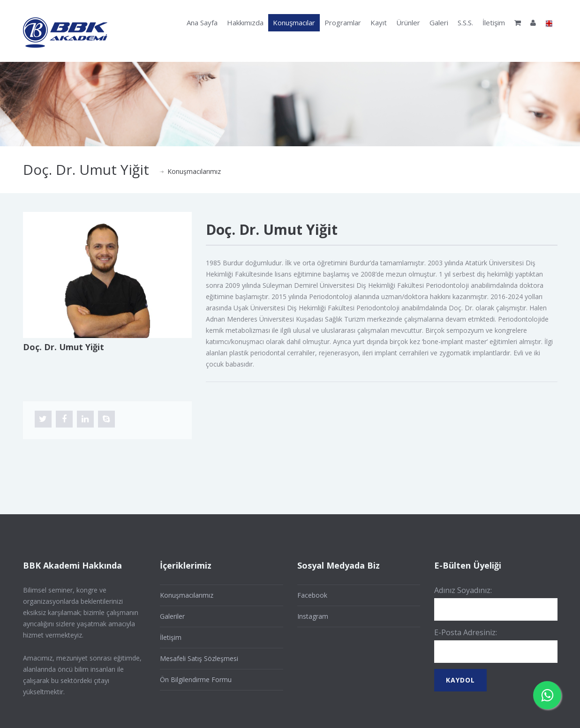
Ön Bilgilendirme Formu (196, 679)
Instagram (313, 616)
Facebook (312, 595)
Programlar (343, 23)
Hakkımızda (245, 23)
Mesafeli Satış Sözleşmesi (199, 658)
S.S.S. (465, 23)
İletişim (494, 23)
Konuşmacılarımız (194, 171)
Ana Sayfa (202, 23)
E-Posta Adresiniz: (466, 632)
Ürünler (408, 23)
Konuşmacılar (294, 23)
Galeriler (172, 616)
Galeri (439, 23)
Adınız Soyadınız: (463, 590)
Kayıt (379, 23)
